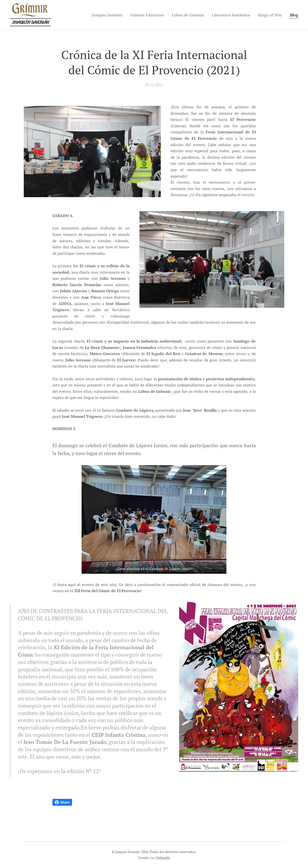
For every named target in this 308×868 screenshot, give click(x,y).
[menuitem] (88, 15)
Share (62, 802)
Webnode (163, 858)
